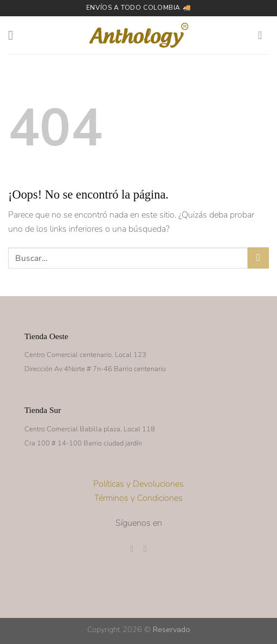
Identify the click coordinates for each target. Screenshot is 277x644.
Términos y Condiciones (138, 498)
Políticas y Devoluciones (138, 484)
